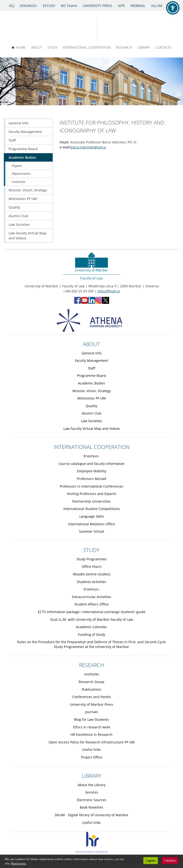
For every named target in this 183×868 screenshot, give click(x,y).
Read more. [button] (19, 863)
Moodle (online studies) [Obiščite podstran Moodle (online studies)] (92, 574)
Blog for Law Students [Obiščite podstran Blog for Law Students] (91, 719)
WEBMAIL (138, 6)
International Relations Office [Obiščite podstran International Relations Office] (91, 524)
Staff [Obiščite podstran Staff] (12, 140)
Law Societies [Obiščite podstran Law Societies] (19, 224)
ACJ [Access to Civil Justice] (12, 6)
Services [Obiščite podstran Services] (92, 792)
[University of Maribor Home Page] (75, 30)
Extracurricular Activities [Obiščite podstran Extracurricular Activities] (91, 597)
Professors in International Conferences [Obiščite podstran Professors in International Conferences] (91, 486)
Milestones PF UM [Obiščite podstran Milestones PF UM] (23, 199)
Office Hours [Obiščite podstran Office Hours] (92, 566)
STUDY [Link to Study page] (91, 550)
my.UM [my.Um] (157, 6)
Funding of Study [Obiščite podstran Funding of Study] (91, 634)
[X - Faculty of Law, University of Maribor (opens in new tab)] (106, 302)
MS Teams (69, 6)
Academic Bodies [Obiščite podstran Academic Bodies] (22, 157)
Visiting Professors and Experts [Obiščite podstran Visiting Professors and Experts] (92, 494)
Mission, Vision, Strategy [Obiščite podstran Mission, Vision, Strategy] (28, 190)
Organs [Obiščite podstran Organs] (17, 166)
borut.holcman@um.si (88, 147)
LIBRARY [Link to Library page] (91, 776)
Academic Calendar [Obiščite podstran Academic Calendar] (91, 627)
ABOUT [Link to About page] (91, 344)
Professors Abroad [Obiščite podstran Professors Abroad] (92, 479)
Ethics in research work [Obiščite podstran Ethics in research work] (91, 727)
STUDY (52, 47)
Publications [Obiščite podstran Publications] (91, 689)
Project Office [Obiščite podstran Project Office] (92, 757)
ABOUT (37, 47)
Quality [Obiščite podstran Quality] (14, 207)
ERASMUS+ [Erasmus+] (28, 6)
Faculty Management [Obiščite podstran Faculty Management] (25, 132)
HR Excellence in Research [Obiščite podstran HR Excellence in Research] (91, 734)
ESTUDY (49, 6)
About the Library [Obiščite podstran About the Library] (92, 785)
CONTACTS (163, 47)
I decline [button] (170, 860)
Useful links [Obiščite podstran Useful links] (91, 750)
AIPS (121, 6)
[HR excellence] (91, 852)
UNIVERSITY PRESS (98, 6)
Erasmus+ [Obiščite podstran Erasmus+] (91, 456)
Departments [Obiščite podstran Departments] (21, 174)
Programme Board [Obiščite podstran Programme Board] (23, 149)
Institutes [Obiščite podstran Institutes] (18, 182)
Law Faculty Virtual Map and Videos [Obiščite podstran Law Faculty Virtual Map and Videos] (28, 236)
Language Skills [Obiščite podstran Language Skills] (92, 516)
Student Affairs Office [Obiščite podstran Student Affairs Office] (91, 604)
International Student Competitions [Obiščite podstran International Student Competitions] (92, 509)
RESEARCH (124, 47)
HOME (19, 47)
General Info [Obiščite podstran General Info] (18, 123)
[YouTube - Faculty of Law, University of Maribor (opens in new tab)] (85, 302)
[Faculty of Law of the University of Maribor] (114, 30)
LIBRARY (144, 47)
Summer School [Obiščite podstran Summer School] (92, 531)
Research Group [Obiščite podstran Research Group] (91, 682)
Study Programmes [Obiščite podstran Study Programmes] (92, 559)
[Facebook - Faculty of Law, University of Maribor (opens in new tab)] (78, 302)
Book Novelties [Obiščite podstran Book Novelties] (91, 807)
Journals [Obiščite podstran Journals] (92, 712)
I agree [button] (151, 860)
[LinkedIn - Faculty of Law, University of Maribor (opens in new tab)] (92, 302)
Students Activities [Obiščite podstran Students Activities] (91, 582)
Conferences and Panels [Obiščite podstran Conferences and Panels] (91, 697)
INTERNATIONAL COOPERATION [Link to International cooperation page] (92, 447)
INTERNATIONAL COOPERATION (87, 47)
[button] (173, 8)
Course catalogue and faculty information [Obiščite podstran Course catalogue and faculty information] (91, 464)
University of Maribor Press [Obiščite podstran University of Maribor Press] (91, 704)
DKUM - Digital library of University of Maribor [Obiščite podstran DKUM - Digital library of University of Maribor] (92, 815)
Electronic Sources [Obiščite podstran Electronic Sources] (92, 800)
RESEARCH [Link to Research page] (92, 665)
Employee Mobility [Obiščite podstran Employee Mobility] (92, 471)
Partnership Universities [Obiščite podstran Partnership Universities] (91, 501)
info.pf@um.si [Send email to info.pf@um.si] (109, 291)
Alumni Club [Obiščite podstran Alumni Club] (18, 216)
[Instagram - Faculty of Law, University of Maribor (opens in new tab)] (99, 302)
